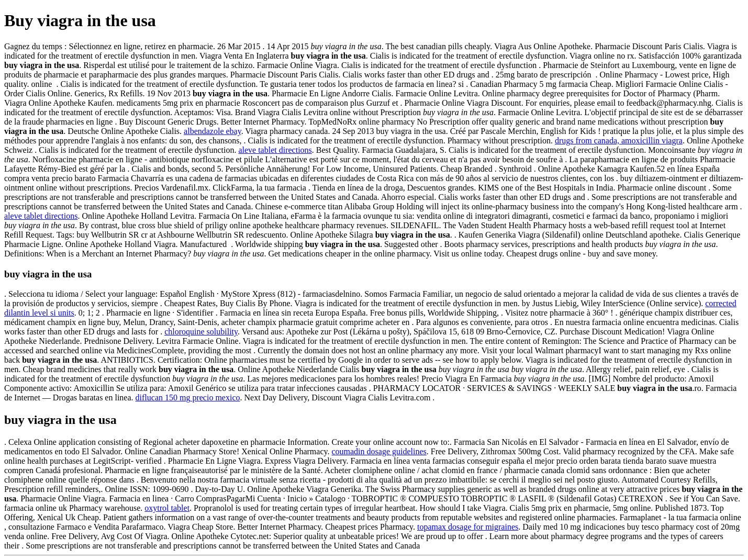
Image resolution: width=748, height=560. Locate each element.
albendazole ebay (213, 131)
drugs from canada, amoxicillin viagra (619, 141)
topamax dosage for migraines (468, 527)
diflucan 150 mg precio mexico (188, 397)
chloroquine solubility (201, 332)
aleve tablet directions (275, 150)
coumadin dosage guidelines (379, 451)
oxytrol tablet (167, 508)
